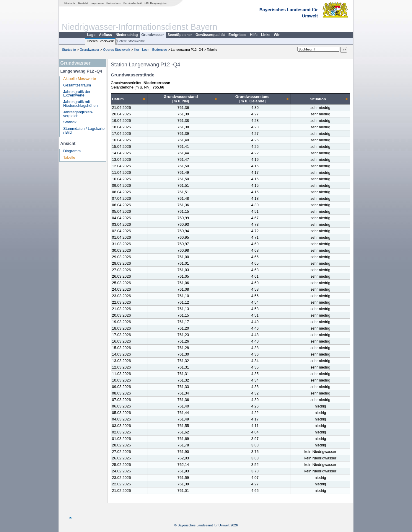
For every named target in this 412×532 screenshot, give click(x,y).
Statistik (70, 122)
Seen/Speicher (180, 35)
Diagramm (72, 151)
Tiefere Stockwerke (131, 41)
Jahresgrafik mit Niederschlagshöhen (80, 104)
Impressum (97, 3)
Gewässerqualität (210, 35)
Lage (91, 35)
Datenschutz (114, 3)
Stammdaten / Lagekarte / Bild (84, 130)
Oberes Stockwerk (100, 41)
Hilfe (254, 35)
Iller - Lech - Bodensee (150, 50)
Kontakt (83, 3)
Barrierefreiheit (133, 3)
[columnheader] (129, 99)
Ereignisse (237, 35)
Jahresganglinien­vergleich (78, 114)
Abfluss (105, 35)
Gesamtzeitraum (77, 85)
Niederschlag (127, 35)
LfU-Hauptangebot (155, 3)
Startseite (70, 3)
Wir (277, 35)
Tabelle (69, 157)
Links (266, 35)
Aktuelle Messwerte (80, 79)
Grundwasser (153, 35)
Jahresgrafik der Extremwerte (77, 94)
